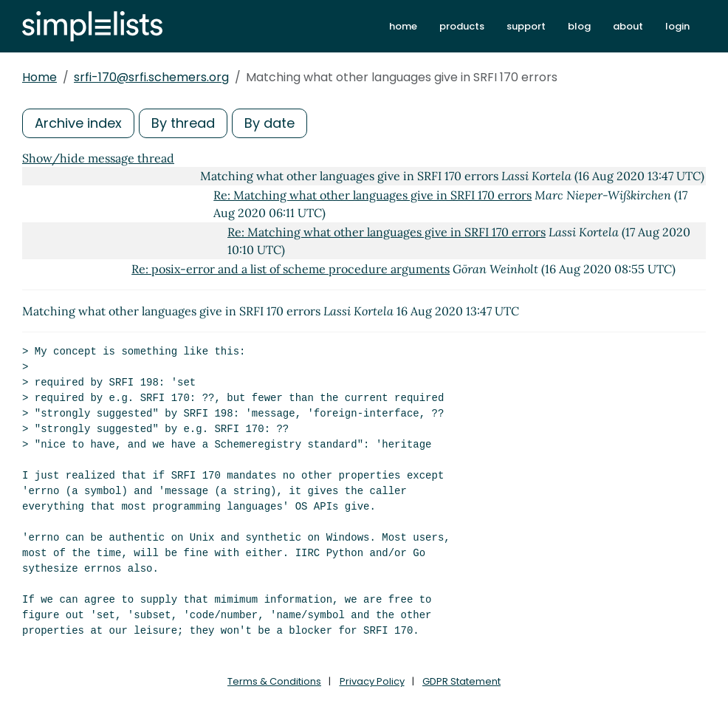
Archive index (78, 123)
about (628, 26)
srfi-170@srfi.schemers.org (151, 77)
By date (269, 123)
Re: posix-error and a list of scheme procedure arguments (291, 269)
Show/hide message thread (98, 158)
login (677, 26)
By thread (183, 123)
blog (579, 26)
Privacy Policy (372, 681)
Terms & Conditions (274, 681)
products (462, 26)
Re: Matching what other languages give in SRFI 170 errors (372, 195)
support (526, 26)
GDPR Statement (461, 681)
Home (40, 77)
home (403, 26)
